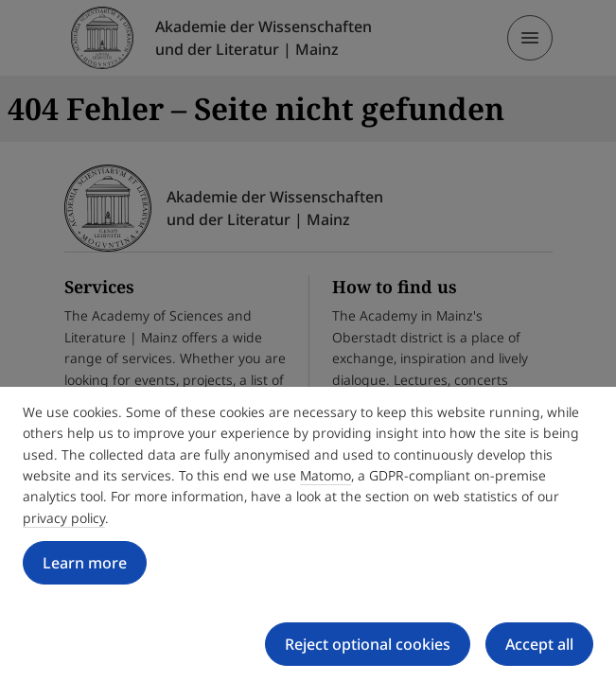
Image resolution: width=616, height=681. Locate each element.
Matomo (326, 475)
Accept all (539, 644)
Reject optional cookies (368, 644)
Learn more (85, 563)
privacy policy (64, 518)
